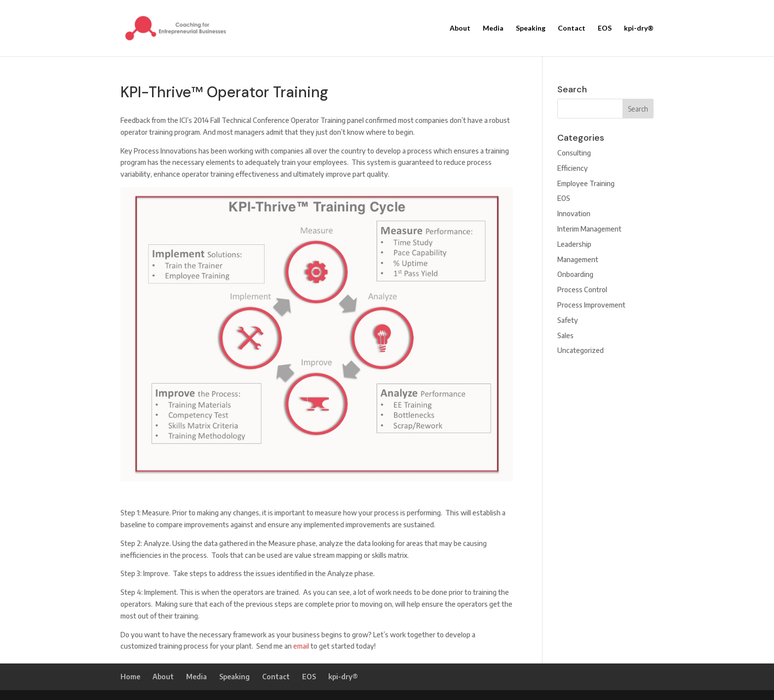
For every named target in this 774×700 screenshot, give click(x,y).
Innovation (574, 214)
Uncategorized (580, 350)
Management (578, 259)
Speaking (531, 28)
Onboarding (575, 274)
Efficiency (573, 168)
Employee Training (586, 183)
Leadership (574, 244)
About (460, 28)
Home (130, 677)
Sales (565, 335)
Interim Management (589, 229)
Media (493, 28)
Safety (568, 320)
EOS (605, 28)
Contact (572, 28)
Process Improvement (591, 305)
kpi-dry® (639, 28)
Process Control (582, 290)
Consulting (574, 153)
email (301, 646)
